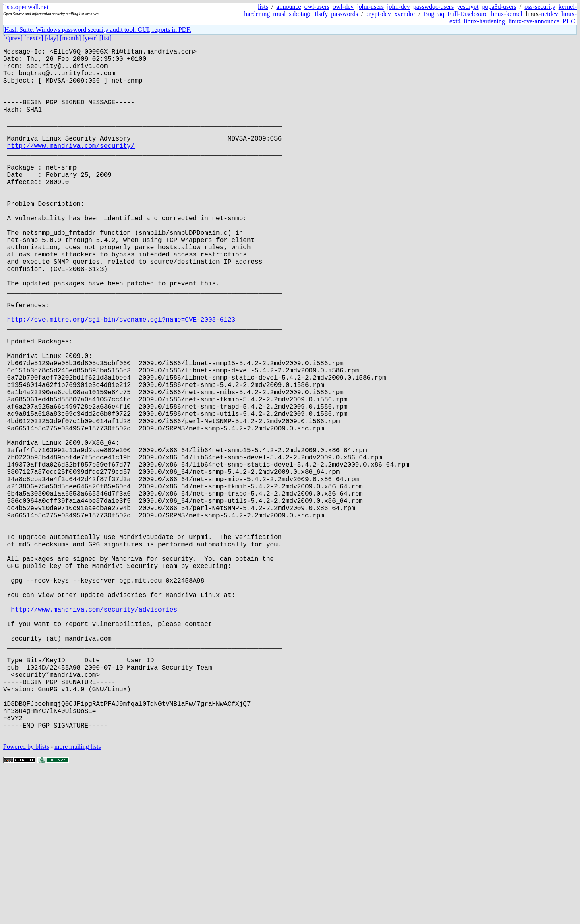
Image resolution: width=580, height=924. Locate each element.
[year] (90, 38)
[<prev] (13, 38)
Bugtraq (434, 14)
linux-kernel (507, 14)
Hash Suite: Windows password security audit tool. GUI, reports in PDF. (98, 30)
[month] (70, 38)
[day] (52, 38)
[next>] (34, 38)
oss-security (540, 7)
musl (279, 14)
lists (263, 7)
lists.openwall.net (26, 7)
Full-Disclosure (468, 14)
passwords (345, 14)
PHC (569, 21)
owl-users (317, 7)
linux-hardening (485, 21)
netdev (550, 14)
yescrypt (468, 7)
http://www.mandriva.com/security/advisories (94, 735)
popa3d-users (499, 7)
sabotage (300, 14)
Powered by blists (26, 900)
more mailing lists (78, 900)
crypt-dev (378, 14)
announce (289, 7)
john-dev (399, 7)
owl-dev (343, 7)
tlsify (321, 14)
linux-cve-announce (534, 21)
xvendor (405, 14)
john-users (370, 7)
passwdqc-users (433, 7)
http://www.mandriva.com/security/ (71, 168)
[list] (106, 38)
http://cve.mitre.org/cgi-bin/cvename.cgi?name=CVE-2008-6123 (121, 380)
